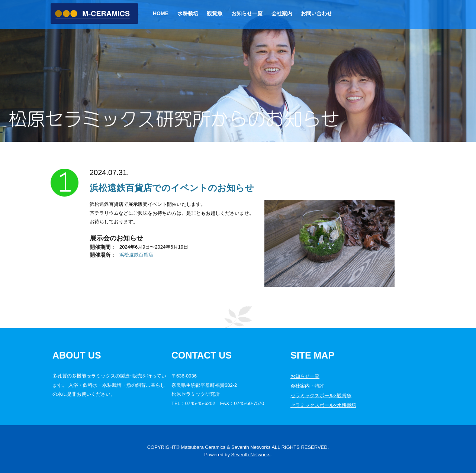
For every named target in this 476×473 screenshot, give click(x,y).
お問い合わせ (316, 13)
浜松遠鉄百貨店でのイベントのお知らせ (172, 188)
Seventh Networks (251, 455)
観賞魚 (215, 13)
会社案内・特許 (307, 386)
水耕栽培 (188, 13)
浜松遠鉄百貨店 (136, 255)
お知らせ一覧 (247, 13)
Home (161, 13)
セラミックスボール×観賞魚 (321, 396)
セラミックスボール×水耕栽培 (323, 405)
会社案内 (282, 13)
